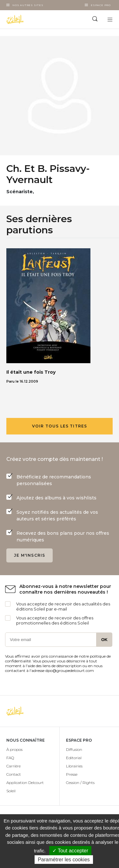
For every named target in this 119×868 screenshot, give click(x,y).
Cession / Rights (80, 783)
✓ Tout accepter (70, 851)
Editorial (74, 758)
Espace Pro (101, 5)
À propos (14, 749)
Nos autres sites (28, 5)
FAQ (10, 758)
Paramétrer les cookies (64, 860)
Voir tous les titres (60, 426)
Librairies (74, 766)
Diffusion (74, 749)
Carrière (13, 766)
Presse (72, 774)
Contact (14, 774)
